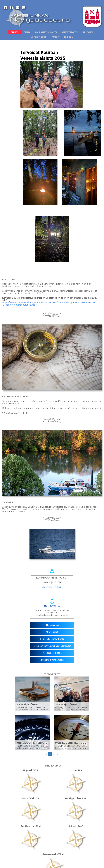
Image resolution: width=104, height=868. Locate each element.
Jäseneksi (88, 32)
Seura (27, 32)
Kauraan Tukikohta (46, 32)
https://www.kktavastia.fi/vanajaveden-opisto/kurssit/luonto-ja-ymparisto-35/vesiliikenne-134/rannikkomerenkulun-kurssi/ (49, 304)
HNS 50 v (69, 37)
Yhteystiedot (39, 37)
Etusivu (15, 32)
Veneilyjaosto (70, 32)
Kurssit (55, 37)
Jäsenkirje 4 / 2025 (52, 587)
